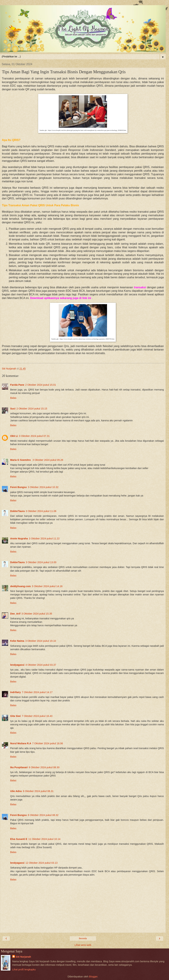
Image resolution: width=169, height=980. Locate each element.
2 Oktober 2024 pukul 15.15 (32, 409)
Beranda (83, 938)
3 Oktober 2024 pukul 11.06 (41, 511)
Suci (13, 409)
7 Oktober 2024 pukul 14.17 (37, 692)
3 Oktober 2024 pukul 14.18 (47, 586)
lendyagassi (17, 665)
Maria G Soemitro (21, 460)
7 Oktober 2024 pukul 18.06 (48, 743)
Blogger (93, 977)
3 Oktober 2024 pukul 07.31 (34, 436)
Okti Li (14, 436)
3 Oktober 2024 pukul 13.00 (41, 562)
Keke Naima (17, 641)
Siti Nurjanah (23, 957)
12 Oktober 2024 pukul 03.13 (41, 863)
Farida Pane (17, 385)
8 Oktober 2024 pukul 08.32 (43, 815)
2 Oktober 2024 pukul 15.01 (41, 385)
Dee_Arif (15, 614)
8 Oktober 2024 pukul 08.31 (38, 791)
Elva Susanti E (19, 839)
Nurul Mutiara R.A (21, 743)
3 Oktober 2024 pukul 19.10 (41, 641)
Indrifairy (16, 692)
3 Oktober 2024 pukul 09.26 (48, 460)
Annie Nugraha (19, 539)
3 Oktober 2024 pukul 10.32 (43, 487)
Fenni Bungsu (18, 487)
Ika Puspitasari (19, 767)
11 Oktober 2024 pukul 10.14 (44, 839)
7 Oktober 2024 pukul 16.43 (37, 716)
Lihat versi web (83, 945)
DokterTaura (17, 511)
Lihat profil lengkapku (24, 969)
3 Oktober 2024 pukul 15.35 (37, 614)
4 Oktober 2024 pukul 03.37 (41, 665)
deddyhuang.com (20, 586)
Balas (13, 398)
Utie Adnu (16, 791)
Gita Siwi (15, 716)
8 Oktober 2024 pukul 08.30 (44, 767)
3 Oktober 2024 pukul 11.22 (44, 539)
